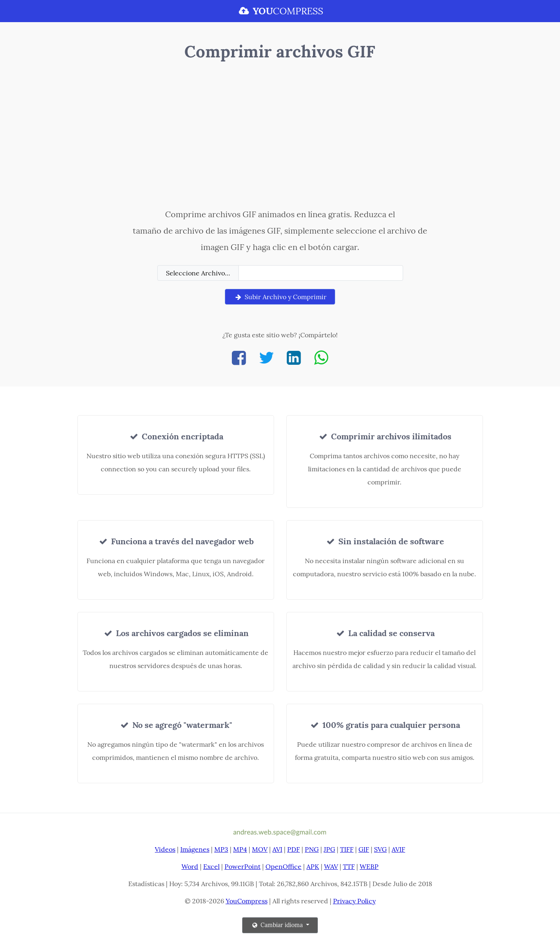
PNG (312, 849)
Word (190, 866)
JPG (329, 849)
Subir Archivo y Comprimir (280, 297)
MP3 (221, 849)
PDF (294, 849)
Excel (211, 866)
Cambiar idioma (278, 925)
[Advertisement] (280, 136)
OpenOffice (283, 866)
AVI (277, 849)
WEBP (369, 866)
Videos (165, 849)
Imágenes (195, 849)
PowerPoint (243, 866)
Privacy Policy (354, 901)
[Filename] (321, 273)
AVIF (398, 849)
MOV (260, 849)
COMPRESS (280, 11)
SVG (380, 849)
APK (313, 866)
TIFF (347, 849)
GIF (364, 849)
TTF (349, 866)
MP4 (240, 849)
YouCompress (247, 901)
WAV (331, 866)
